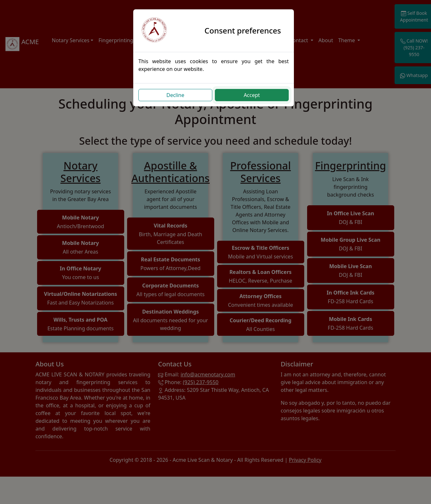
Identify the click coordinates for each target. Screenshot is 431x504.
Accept (254, 95)
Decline (177, 95)
